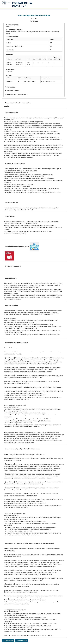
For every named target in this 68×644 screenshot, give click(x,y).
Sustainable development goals (17, 246)
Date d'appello (11, 87)
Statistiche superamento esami (17, 94)
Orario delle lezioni (13, 91)
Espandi (9, 71)
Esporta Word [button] (21, 641)
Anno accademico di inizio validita (18, 103)
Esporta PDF (8, 641)
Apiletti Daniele (9, 64)
